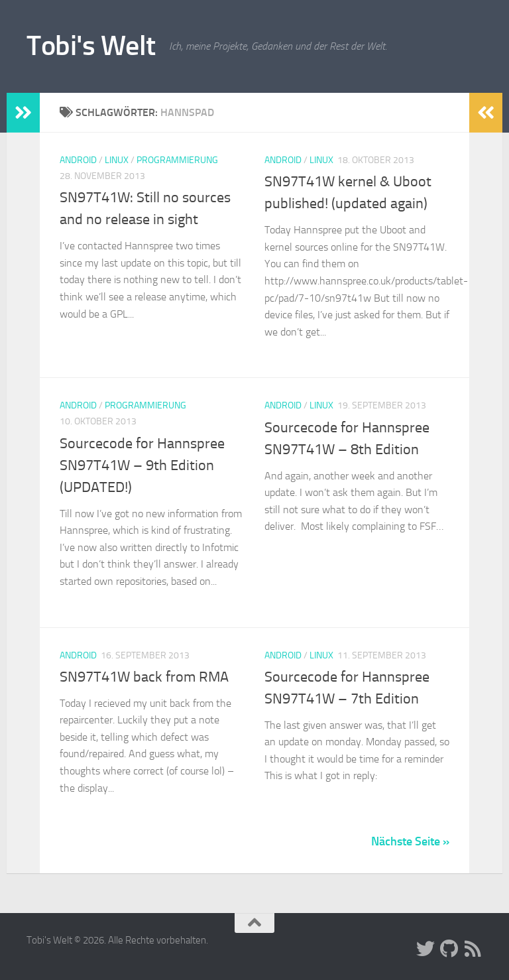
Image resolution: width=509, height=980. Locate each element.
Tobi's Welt (91, 46)
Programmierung (177, 160)
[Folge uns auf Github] (449, 949)
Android (78, 160)
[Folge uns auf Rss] (473, 949)
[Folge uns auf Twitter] (425, 949)
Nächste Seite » (410, 841)
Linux (117, 160)
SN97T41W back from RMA (144, 677)
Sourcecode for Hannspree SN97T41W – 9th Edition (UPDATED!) (142, 465)
